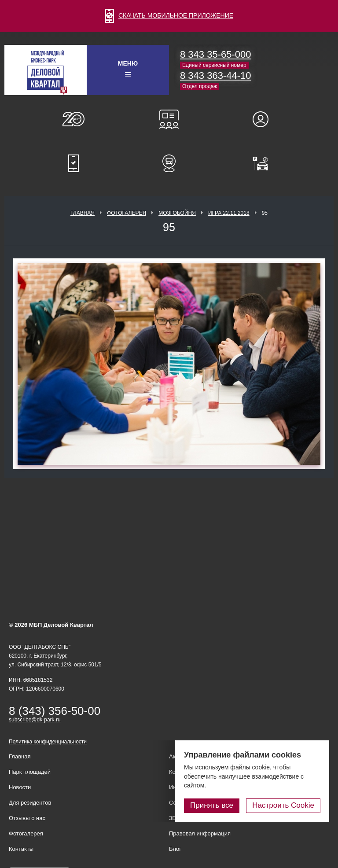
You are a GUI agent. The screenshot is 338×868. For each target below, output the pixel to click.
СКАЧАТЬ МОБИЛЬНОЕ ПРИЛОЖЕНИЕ (169, 15)
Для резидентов (265, 119)
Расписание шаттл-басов (169, 163)
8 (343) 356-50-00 (55, 711)
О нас (73, 119)
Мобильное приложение (73, 163)
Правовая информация (200, 833)
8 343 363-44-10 (215, 75)
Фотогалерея (127, 213)
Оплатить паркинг (265, 163)
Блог (175, 849)
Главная (83, 213)
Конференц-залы (169, 119)
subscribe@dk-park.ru (35, 720)
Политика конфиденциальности (48, 742)
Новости (20, 787)
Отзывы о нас (27, 818)
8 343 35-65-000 (215, 54)
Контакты (21, 849)
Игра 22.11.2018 (229, 213)
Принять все (212, 805)
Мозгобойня (177, 213)
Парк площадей (30, 772)
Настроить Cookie (283, 805)
